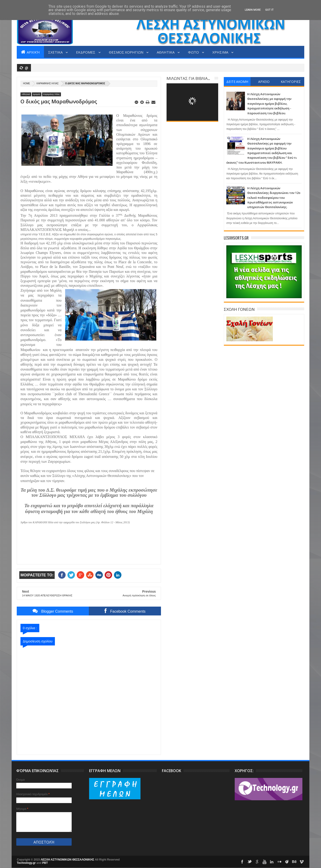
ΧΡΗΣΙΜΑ (221, 52)
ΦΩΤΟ (194, 52)
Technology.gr (27, 863)
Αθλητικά (26, 94)
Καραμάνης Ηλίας (48, 83)
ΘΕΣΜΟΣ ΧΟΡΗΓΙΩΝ (126, 52)
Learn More (253, 10)
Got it (269, 10)
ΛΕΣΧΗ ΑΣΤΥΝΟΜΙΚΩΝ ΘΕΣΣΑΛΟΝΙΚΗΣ (68, 860)
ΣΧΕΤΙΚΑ (56, 52)
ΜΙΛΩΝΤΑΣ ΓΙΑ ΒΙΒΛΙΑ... (188, 78)
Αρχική (30, 52)
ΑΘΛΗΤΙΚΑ (166, 52)
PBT (45, 863)
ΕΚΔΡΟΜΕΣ (86, 52)
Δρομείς (37, 94)
